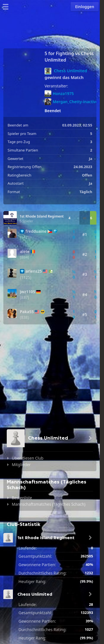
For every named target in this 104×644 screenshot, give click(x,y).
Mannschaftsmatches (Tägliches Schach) (49, 504)
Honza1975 (59, 94)
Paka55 (27, 312)
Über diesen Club (28, 458)
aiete (25, 252)
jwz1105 (27, 292)
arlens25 (34, 271)
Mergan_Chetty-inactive (71, 102)
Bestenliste (22, 498)
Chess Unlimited (71, 71)
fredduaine (36, 231)
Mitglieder (21, 465)
